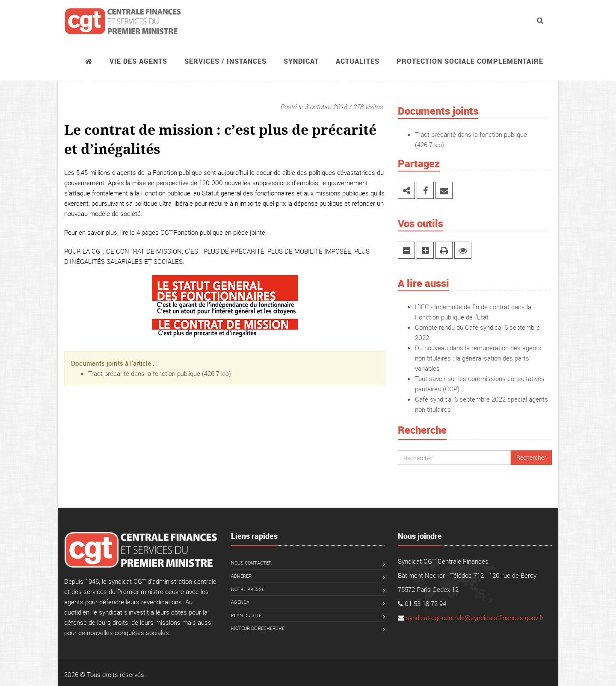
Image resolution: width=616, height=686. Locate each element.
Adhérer (241, 576)
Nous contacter (251, 563)
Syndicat (301, 61)
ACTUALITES (358, 61)
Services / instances (225, 61)
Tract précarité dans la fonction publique (144, 373)
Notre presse (248, 589)
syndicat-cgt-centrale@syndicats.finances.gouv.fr (475, 618)
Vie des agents (138, 61)
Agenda (240, 602)
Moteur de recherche (258, 628)
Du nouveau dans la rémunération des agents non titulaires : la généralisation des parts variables (478, 358)
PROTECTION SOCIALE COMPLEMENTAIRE (470, 61)
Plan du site (246, 615)
